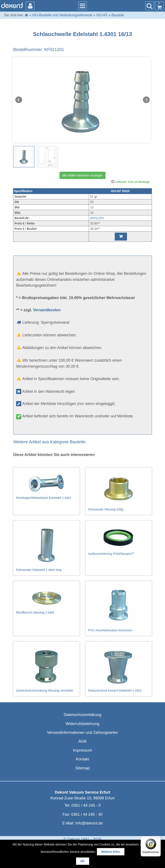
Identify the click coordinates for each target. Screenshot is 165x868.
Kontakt (82, 759)
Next (146, 100)
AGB (82, 741)
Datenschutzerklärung (82, 715)
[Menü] (158, 839)
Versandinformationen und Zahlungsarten (82, 733)
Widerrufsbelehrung (82, 724)
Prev (19, 100)
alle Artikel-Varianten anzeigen (82, 175)
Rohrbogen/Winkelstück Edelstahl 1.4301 (46, 485)
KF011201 (97, 218)
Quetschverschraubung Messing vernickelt (46, 669)
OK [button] (83, 861)
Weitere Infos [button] (111, 852)
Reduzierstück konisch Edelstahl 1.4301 (119, 669)
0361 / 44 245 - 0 (86, 805)
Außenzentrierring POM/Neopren (119, 540)
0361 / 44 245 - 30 (87, 814)
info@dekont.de (89, 823)
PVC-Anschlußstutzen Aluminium (119, 608)
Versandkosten (47, 310)
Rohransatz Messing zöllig (119, 491)
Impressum (82, 750)
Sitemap (82, 768)
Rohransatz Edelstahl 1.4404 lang (46, 548)
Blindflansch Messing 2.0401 (46, 599)
